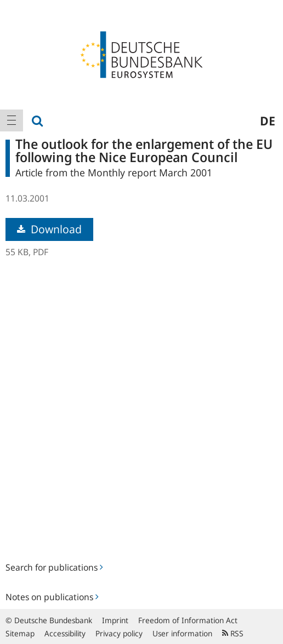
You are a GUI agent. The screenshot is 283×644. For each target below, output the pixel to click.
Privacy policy (119, 633)
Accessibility (65, 633)
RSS (233, 633)
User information (182, 633)
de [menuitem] (268, 120)
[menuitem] (12, 120)
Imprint (115, 620)
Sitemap (20, 633)
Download (49, 229)
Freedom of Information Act (188, 620)
